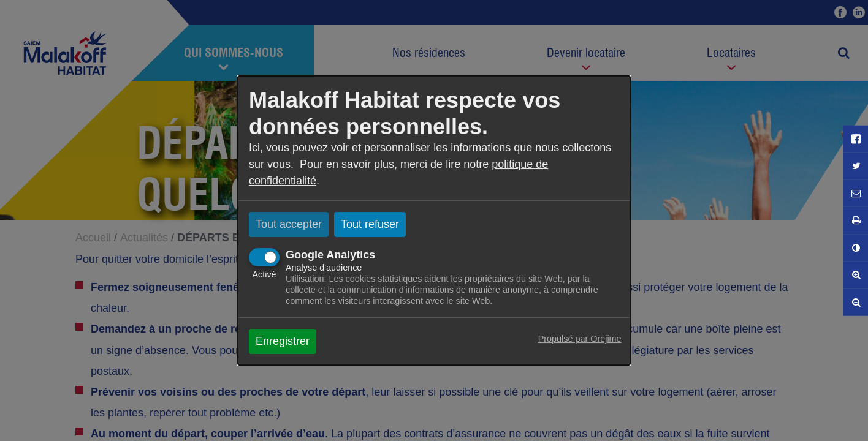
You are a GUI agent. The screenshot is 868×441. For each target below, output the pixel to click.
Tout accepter (289, 224)
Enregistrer (283, 341)
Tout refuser (370, 224)
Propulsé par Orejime (580, 339)
